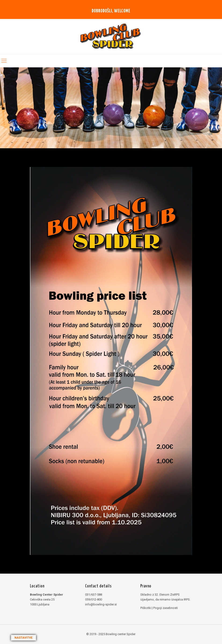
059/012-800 (94, 599)
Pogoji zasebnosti (166, 608)
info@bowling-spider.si (101, 604)
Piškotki (146, 608)
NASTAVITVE (24, 638)
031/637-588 (94, 595)
